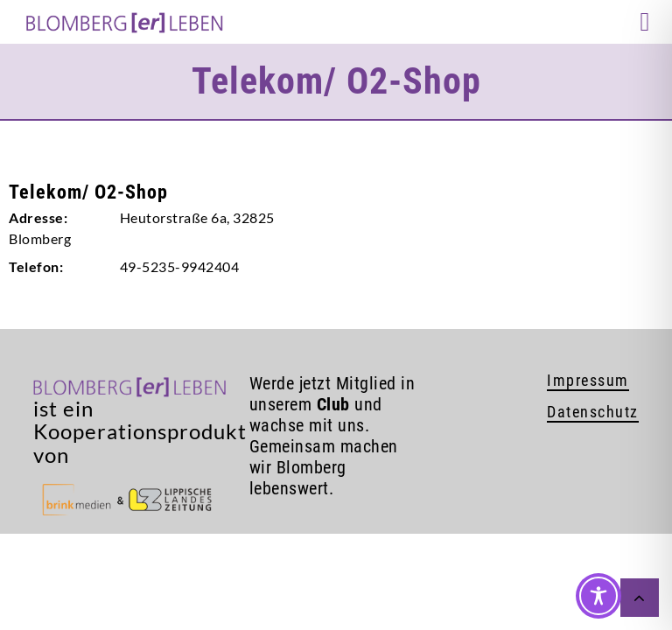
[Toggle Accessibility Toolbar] (598, 596)
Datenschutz (593, 412)
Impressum (588, 380)
